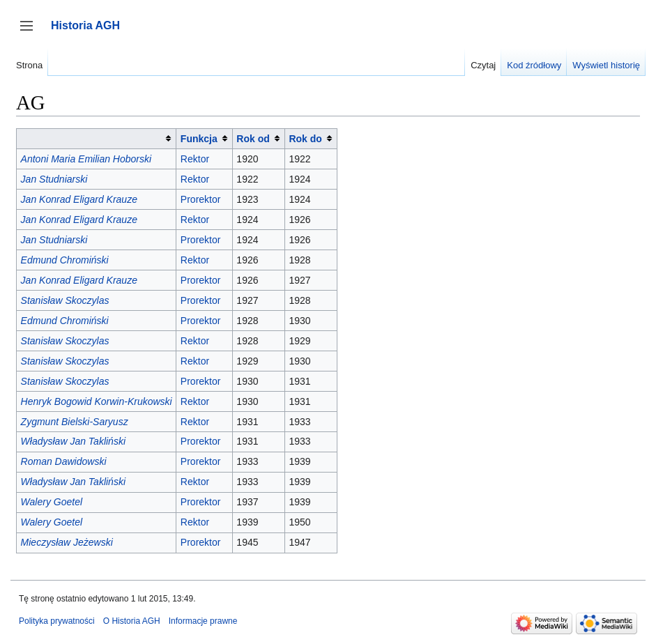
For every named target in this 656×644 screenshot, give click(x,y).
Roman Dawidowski (64, 461)
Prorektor (201, 199)
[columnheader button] (97, 138)
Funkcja (199, 139)
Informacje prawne (203, 621)
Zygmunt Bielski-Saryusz (75, 422)
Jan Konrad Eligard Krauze (79, 199)
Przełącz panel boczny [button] (31, 32)
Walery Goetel (52, 502)
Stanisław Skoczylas (65, 300)
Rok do (305, 139)
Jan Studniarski (54, 179)
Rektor (195, 159)
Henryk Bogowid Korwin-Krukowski (97, 401)
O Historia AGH (132, 621)
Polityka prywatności (57, 621)
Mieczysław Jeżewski (67, 542)
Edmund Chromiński (65, 260)
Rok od (253, 139)
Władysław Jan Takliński (73, 441)
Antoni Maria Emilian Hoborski (86, 159)
